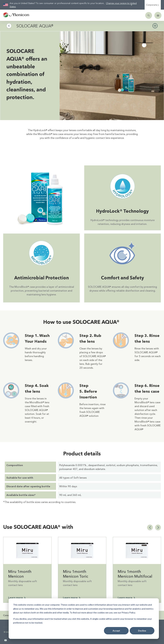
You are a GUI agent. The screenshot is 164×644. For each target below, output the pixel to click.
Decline (142, 631)
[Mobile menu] (158, 15)
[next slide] (158, 527)
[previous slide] (150, 527)
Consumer (8, 615)
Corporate (153, 5)
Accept (116, 631)
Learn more (17, 598)
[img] (112, 76)
